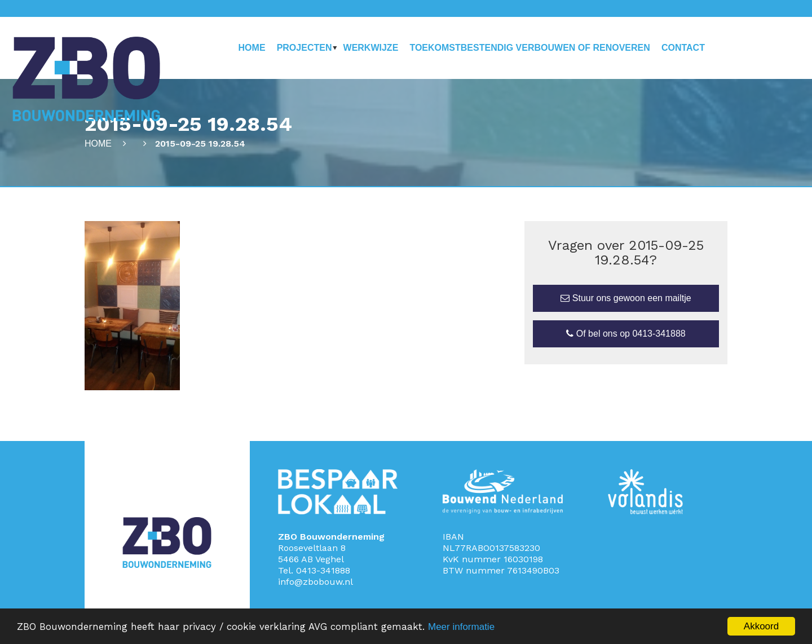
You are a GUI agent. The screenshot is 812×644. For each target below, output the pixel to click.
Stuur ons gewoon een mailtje (626, 298)
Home (252, 48)
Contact (683, 48)
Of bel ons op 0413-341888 (626, 334)
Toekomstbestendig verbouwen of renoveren (529, 48)
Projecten (304, 48)
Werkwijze (371, 48)
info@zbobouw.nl (315, 582)
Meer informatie (461, 627)
